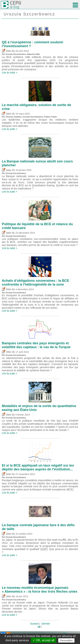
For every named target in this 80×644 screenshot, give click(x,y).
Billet (7, 51)
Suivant (34, 624)
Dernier (46, 624)
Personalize (66, 640)
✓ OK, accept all (44, 640)
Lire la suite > (10, 72)
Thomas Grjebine (14, 117)
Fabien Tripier (51, 117)
